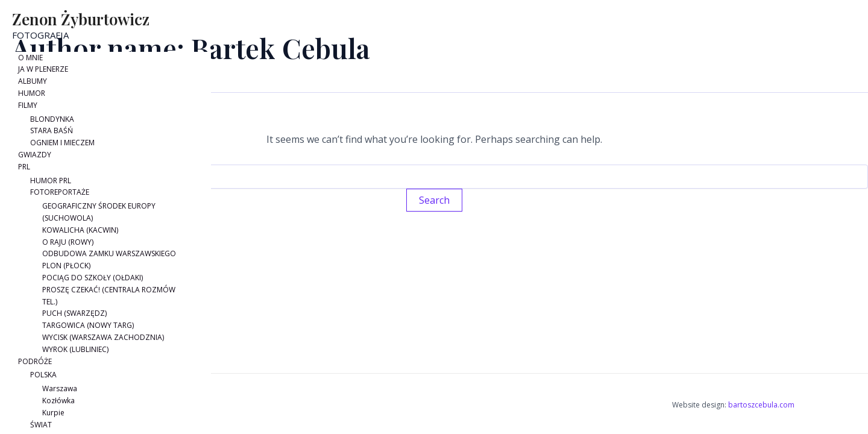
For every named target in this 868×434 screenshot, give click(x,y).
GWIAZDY (35, 155)
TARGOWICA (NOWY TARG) (88, 325)
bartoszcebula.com (761, 405)
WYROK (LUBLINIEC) (75, 349)
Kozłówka (58, 401)
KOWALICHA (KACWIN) (80, 230)
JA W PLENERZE (43, 69)
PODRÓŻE (35, 361)
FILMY (28, 105)
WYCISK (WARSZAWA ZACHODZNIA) (103, 337)
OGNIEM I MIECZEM (62, 143)
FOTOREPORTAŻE (60, 192)
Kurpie (53, 413)
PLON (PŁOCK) (66, 266)
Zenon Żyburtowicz (81, 19)
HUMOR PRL (51, 181)
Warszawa (60, 388)
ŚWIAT (41, 425)
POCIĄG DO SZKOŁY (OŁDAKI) (93, 278)
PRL (24, 167)
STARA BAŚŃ (52, 131)
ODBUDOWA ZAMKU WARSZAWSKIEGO (109, 253)
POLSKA (43, 375)
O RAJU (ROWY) (68, 242)
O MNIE (30, 58)
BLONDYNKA (52, 119)
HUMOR (32, 93)
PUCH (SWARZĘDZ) (74, 313)
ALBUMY (33, 81)
